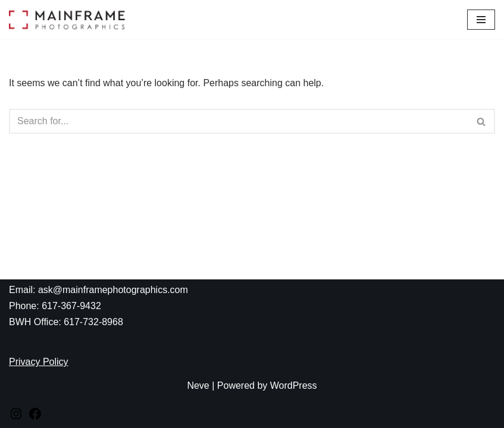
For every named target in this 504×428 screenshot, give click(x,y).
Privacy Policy (39, 362)
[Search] (239, 121)
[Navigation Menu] (481, 20)
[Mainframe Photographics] (68, 20)
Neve (198, 385)
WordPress (294, 385)
